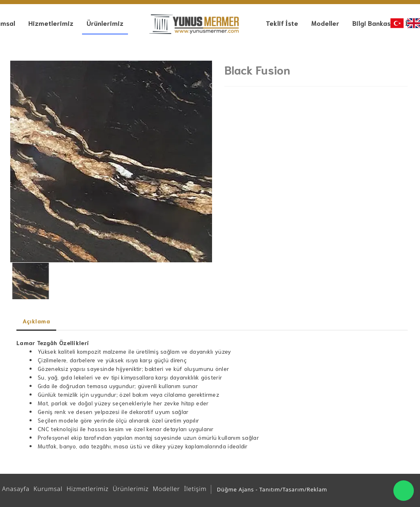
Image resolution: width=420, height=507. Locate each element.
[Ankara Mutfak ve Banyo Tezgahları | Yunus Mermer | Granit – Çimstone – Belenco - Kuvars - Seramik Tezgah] (194, 24)
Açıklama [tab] (36, 321)
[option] (111, 161)
